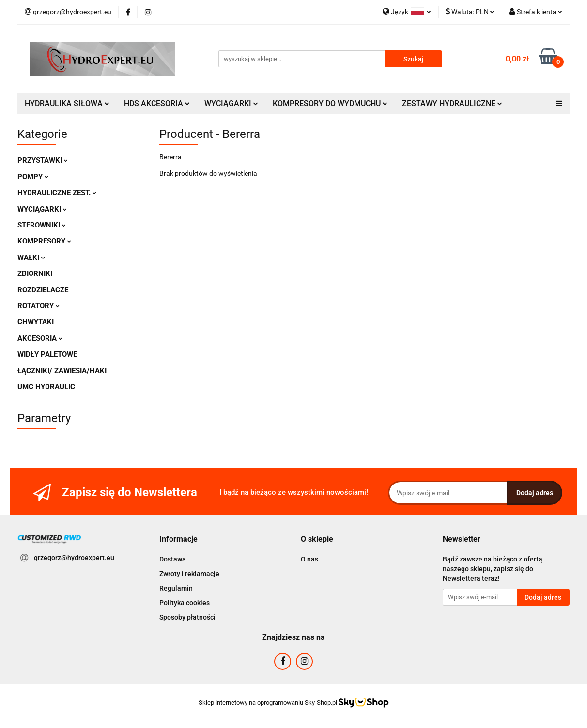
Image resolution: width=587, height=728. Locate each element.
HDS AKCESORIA (157, 103)
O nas (309, 559)
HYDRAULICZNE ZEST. (57, 193)
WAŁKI (31, 258)
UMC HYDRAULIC (46, 387)
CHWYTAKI (36, 322)
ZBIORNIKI (35, 273)
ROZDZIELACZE (43, 290)
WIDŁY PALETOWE (47, 354)
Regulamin (176, 588)
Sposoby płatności (187, 617)
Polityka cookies (185, 603)
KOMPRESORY (44, 241)
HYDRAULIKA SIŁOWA (67, 103)
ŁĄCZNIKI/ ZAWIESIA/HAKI (62, 371)
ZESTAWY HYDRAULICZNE (452, 103)
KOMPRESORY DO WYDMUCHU (330, 103)
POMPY (33, 177)
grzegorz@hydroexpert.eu (74, 558)
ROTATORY (39, 306)
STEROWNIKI (42, 225)
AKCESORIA (40, 338)
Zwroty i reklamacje (189, 574)
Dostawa (173, 559)
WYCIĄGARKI (231, 103)
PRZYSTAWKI (43, 160)
